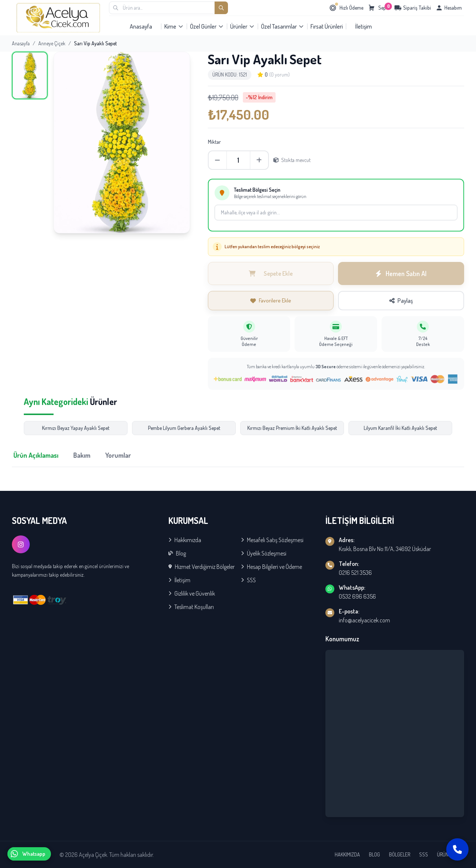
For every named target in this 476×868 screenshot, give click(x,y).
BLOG (374, 854)
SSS (248, 580)
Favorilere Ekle (271, 300)
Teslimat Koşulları (191, 607)
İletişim (364, 26)
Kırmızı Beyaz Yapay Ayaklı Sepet (76, 428)
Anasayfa (141, 26)
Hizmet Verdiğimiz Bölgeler (202, 567)
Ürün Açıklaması (36, 455)
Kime (174, 26)
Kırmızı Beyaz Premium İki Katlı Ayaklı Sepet (292, 428)
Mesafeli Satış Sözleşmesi (272, 540)
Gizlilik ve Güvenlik (192, 593)
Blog (177, 553)
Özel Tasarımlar (283, 26)
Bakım (82, 455)
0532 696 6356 (357, 596)
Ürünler (242, 26)
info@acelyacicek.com (364, 620)
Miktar (214, 142)
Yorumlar (118, 455)
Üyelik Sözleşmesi (264, 553)
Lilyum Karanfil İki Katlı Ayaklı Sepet (400, 428)
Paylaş (401, 301)
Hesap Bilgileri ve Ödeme (271, 567)
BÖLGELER (400, 854)
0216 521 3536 (355, 573)
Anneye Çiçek (52, 43)
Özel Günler (207, 26)
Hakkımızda (185, 540)
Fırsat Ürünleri (327, 26)
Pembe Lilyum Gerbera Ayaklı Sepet (184, 428)
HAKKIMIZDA (347, 854)
